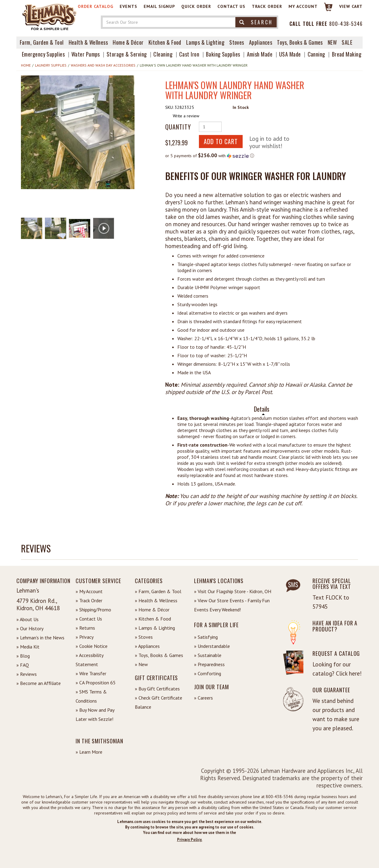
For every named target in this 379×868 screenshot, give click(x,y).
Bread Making (347, 54)
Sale (347, 42)
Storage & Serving (127, 54)
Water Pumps (86, 54)
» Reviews (27, 674)
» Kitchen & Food (153, 619)
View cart (351, 6)
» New (141, 664)
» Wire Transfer (91, 673)
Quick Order (196, 6)
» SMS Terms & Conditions (91, 696)
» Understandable (212, 646)
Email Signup (159, 6)
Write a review (186, 116)
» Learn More (89, 752)
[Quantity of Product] (210, 127)
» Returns (85, 628)
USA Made (290, 54)
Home (26, 65)
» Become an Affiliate (39, 683)
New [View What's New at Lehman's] (332, 42)
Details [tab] (262, 409)
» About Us (27, 619)
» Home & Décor (152, 610)
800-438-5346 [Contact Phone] (346, 24)
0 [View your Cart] (329, 6)
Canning (316, 54)
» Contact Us (89, 619)
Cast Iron (189, 54)
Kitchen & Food (165, 42)
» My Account (89, 591)
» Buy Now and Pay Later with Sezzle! (95, 714)
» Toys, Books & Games (159, 655)
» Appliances (147, 646)
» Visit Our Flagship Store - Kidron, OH (233, 591)
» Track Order (89, 600)
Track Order (267, 6)
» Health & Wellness (156, 600)
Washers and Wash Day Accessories (103, 65)
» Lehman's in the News (40, 638)
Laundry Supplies (51, 65)
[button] (78, 132)
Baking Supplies (223, 54)
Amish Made (260, 54)
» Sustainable (208, 655)
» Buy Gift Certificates (157, 689)
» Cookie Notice (92, 646)
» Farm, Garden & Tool (158, 591)
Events (128, 6)
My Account (303, 6)
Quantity (178, 127)
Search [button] (256, 22)
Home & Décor (128, 42)
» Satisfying (206, 637)
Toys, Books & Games (300, 42)
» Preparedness (209, 664)
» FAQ (23, 665)
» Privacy (85, 637)
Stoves (237, 42)
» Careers (203, 698)
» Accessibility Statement (89, 660)
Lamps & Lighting (205, 42)
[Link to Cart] (325, 10)
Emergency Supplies (43, 54)
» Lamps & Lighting (155, 628)
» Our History (30, 628)
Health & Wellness (88, 42)
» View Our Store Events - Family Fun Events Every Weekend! (232, 605)
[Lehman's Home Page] (50, 16)
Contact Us (231, 6)
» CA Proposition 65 (96, 683)
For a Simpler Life (216, 625)
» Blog (23, 656)
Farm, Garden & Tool (42, 42)
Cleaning (163, 54)
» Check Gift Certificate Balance (159, 702)
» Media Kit (28, 647)
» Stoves (144, 637)
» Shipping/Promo (93, 610)
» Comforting (208, 673)
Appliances (261, 42)
